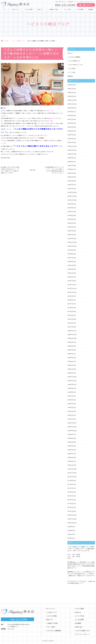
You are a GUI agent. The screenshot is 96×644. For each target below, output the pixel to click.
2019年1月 (70, 419)
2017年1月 (70, 511)
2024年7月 (70, 166)
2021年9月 (70, 296)
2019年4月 (70, 408)
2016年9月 (70, 527)
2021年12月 (71, 285)
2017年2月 (70, 507)
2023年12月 (71, 192)
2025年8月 (70, 116)
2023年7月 (70, 212)
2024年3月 (70, 181)
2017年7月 (70, 488)
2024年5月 (70, 173)
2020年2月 (70, 369)
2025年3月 (70, 135)
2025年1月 (70, 142)
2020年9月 (70, 342)
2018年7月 (70, 442)
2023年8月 (70, 208)
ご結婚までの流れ (54, 9)
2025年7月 (70, 119)
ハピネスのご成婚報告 (74, 57)
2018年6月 (70, 446)
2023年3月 (70, 227)
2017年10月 (71, 477)
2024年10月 (71, 154)
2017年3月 (70, 504)
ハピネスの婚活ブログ (18, 41)
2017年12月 (71, 469)
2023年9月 (70, 204)
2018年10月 (71, 431)
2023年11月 (71, 196)
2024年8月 (70, 162)
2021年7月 (70, 304)
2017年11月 (71, 473)
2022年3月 (70, 273)
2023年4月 (70, 223)
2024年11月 (71, 150)
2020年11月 (71, 335)
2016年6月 (70, 538)
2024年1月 (70, 189)
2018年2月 (70, 461)
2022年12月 (71, 239)
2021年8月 (70, 300)
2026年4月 (70, 85)
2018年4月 (70, 454)
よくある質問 (80, 9)
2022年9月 (70, 250)
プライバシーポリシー (82, 634)
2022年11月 (71, 242)
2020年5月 (70, 358)
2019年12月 (71, 377)
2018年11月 (71, 427)
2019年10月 (71, 385)
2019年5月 (70, 404)
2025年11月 (71, 104)
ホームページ (51, 609)
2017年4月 (70, 500)
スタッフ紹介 (67, 9)
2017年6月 (70, 492)
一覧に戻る (32, 170)
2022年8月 (70, 254)
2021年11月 (71, 288)
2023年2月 (70, 231)
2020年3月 (70, 365)
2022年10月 (71, 246)
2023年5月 (70, 219)
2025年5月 (70, 127)
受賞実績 (70, 76)
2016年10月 (71, 523)
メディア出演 (71, 72)
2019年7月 (70, 396)
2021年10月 (71, 292)
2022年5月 (70, 265)
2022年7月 (70, 258)
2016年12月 (71, 515)
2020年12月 (71, 331)
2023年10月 (71, 200)
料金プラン (41, 9)
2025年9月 (70, 112)
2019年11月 (71, 381)
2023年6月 (70, 215)
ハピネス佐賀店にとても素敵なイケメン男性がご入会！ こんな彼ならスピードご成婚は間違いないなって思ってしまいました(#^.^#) (81, 549)
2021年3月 (70, 319)
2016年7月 (70, 534)
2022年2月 (70, 277)
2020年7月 (70, 350)
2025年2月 (70, 139)
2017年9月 (70, 481)
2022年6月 (70, 262)
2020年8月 (70, 346)
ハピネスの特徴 (28, 9)
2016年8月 (70, 531)
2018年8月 (70, 438)
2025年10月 (71, 108)
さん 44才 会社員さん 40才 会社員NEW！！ (74, 556)
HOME (6, 41)
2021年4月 (70, 315)
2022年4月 (70, 269)
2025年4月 (70, 131)
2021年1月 (70, 327)
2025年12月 (71, 100)
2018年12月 (71, 423)
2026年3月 (70, 89)
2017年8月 (70, 484)
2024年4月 (70, 177)
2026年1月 (70, 96)
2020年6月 (70, 354)
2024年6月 (70, 169)
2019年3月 (70, 411)
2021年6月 (70, 308)
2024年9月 (70, 158)
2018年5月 (70, 450)
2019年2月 (70, 415)
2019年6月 (70, 400)
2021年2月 (70, 323)
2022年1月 (70, 281)
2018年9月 (70, 434)
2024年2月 (70, 185)
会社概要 (90, 9)
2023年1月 (70, 235)
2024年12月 (71, 146)
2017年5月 (70, 496)
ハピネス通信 (71, 69)
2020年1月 (70, 373)
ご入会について (15, 9)
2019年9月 (70, 388)
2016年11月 (71, 519)
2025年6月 (70, 123)
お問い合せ (79, 627)
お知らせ (70, 53)
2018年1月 (70, 465)
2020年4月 (70, 361)
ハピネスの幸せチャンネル (75, 65)
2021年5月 (70, 312)
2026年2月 (70, 93)
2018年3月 (70, 458)
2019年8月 (70, 392)
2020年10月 (71, 338)
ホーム (5, 9)
